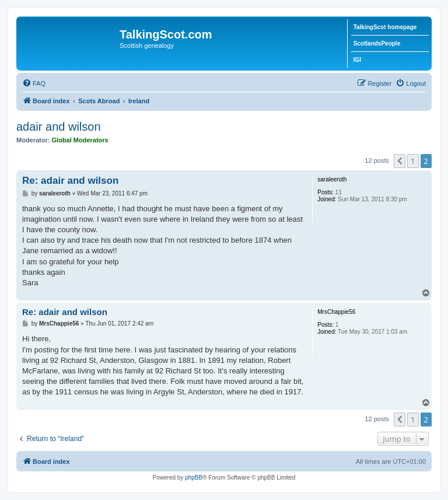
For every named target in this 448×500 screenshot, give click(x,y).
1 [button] (413, 161)
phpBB (194, 478)
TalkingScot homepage (385, 27)
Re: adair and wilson (70, 181)
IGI (357, 60)
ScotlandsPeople (377, 43)
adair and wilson (59, 127)
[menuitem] (34, 83)
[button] (400, 161)
